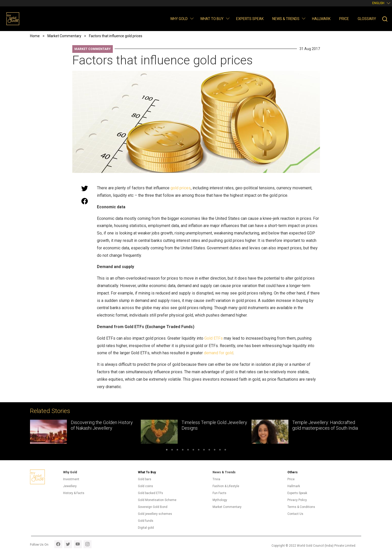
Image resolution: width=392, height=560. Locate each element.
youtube (78, 544)
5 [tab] (188, 451)
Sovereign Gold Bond (153, 507)
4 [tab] (183, 451)
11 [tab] (220, 451)
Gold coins (145, 486)
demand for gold (219, 353)
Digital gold (146, 528)
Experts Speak (250, 19)
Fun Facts (219, 493)
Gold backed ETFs (150, 493)
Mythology (220, 500)
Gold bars (145, 479)
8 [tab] (204, 451)
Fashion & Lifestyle (226, 486)
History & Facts (74, 493)
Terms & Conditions (301, 507)
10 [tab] (215, 451)
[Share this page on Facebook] (85, 201)
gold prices (181, 188)
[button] (192, 18)
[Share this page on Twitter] (85, 188)
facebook (58, 544)
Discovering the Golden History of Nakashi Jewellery (102, 425)
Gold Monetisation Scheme (157, 500)
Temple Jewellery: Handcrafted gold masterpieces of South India (325, 425)
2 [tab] (172, 451)
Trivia (216, 479)
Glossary (367, 19)
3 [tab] (177, 451)
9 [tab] (209, 451)
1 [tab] (167, 451)
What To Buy (147, 472)
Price (344, 19)
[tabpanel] (85, 432)
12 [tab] (225, 451)
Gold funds (146, 521)
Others (293, 472)
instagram (88, 544)
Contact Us (295, 514)
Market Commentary (93, 49)
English (378, 3)
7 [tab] (199, 451)
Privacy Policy (297, 500)
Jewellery (70, 486)
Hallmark (321, 19)
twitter (68, 544)
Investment (71, 479)
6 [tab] (193, 451)
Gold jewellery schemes (155, 514)
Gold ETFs (214, 338)
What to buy (212, 19)
